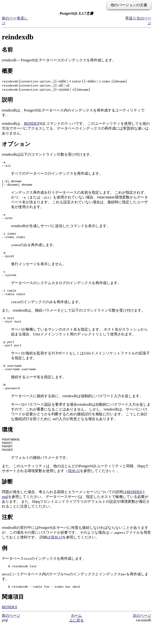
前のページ (11, 635)
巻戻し (22, 18)
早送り (131, 18)
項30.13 (56, 555)
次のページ (142, 635)
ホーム (76, 635)
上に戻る (76, 640)
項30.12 (74, 489)
